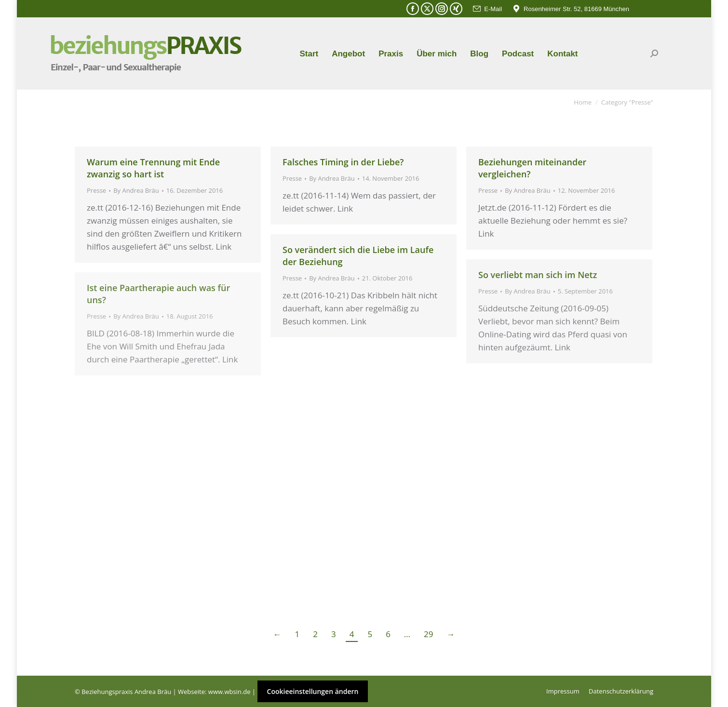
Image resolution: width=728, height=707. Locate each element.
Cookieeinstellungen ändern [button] (313, 691)
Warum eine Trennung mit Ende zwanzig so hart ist (153, 168)
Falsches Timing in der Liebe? (343, 162)
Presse (96, 190)
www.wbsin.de (229, 692)
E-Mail (487, 9)
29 (428, 634)
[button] (21, 686)
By (136, 190)
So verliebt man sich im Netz (538, 275)
